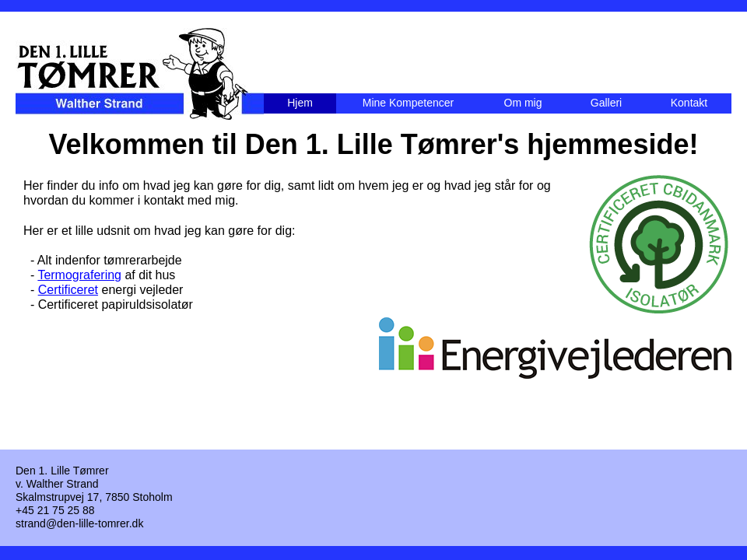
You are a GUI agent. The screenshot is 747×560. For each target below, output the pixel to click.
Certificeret (68, 290)
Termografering (79, 275)
